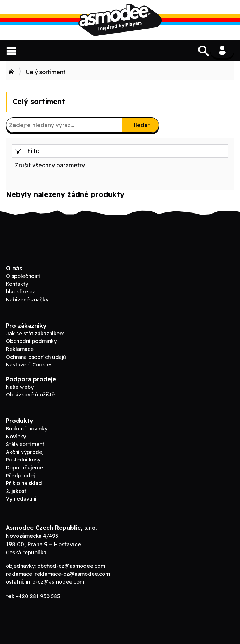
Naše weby (20, 387)
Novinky (16, 437)
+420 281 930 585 (38, 596)
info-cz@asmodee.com (55, 582)
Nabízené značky (27, 300)
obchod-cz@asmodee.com (71, 566)
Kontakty (17, 284)
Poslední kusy (23, 460)
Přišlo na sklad (24, 483)
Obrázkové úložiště (30, 395)
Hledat (140, 125)
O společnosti (23, 276)
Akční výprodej (25, 452)
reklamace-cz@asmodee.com (72, 574)
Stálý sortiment (25, 444)
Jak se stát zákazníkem (35, 334)
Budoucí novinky (27, 429)
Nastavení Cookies (29, 365)
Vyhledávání (21, 499)
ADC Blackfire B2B (120, 20)
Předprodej (20, 476)
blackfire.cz (20, 292)
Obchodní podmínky (31, 341)
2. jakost (16, 491)
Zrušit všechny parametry (50, 165)
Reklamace (20, 349)
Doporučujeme (24, 468)
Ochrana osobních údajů (36, 357)
